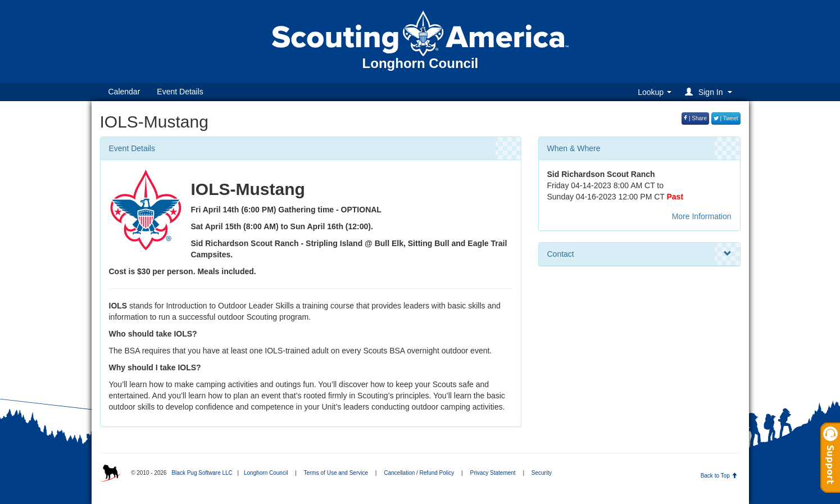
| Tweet (726, 118)
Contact (639, 254)
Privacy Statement (492, 473)
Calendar (124, 92)
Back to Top (719, 476)
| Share (695, 118)
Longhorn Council (266, 473)
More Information (702, 216)
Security (542, 473)
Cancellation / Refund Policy (419, 473)
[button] (710, 92)
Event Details (180, 92)
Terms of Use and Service (336, 473)
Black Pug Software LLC (202, 473)
